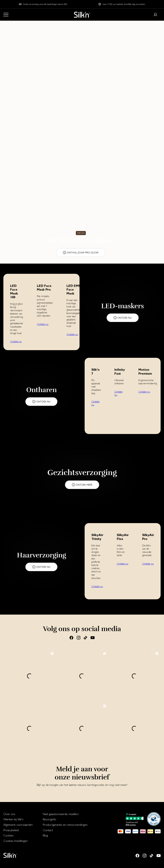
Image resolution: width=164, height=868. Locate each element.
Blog (45, 835)
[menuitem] (18, 814)
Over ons (9, 814)
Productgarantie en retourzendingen (65, 825)
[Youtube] (93, 638)
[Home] (82, 15)
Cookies (8, 835)
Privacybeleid (11, 830)
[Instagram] (79, 638)
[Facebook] (71, 638)
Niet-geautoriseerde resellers (61, 814)
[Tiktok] (85, 638)
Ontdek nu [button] (16, 341)
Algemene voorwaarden (18, 825)
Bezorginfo (50, 819)
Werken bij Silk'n (13, 819)
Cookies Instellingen (15, 841)
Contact (48, 830)
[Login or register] (155, 15)
